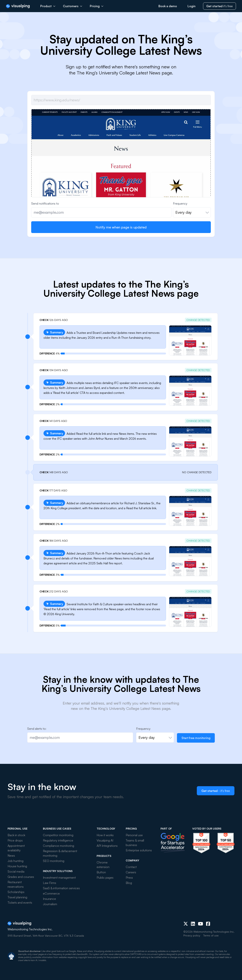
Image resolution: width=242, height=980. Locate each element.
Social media (16, 871)
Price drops (15, 840)
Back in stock (16, 835)
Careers (131, 872)
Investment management (59, 878)
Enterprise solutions (139, 850)
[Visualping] (18, 6)
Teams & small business (135, 843)
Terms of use (211, 935)
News (11, 856)
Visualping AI (105, 840)
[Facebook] (208, 924)
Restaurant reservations (16, 884)
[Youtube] (201, 924)
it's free (220, 6)
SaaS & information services (61, 888)
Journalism (50, 904)
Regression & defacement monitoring (60, 853)
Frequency (180, 203)
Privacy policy (192, 935)
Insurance (49, 899)
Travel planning (17, 897)
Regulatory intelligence (58, 840)
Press (129, 878)
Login (192, 6)
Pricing (97, 6)
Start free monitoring (196, 738)
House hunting (17, 866)
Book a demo (168, 6)
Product (48, 6)
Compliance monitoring (59, 846)
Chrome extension (103, 865)
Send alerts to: (37, 729)
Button (101, 872)
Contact (131, 867)
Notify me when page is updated (121, 227)
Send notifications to (45, 203)
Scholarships (16, 892)
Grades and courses (21, 877)
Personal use (134, 835)
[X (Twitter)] (186, 924)
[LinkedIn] (193, 924)
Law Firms (50, 883)
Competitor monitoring (58, 835)
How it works (105, 835)
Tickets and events (20, 903)
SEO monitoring (54, 861)
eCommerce (51, 893)
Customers (73, 6)
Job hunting (16, 861)
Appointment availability (16, 848)
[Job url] (121, 100)
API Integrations (107, 846)
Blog (129, 883)
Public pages (105, 878)
